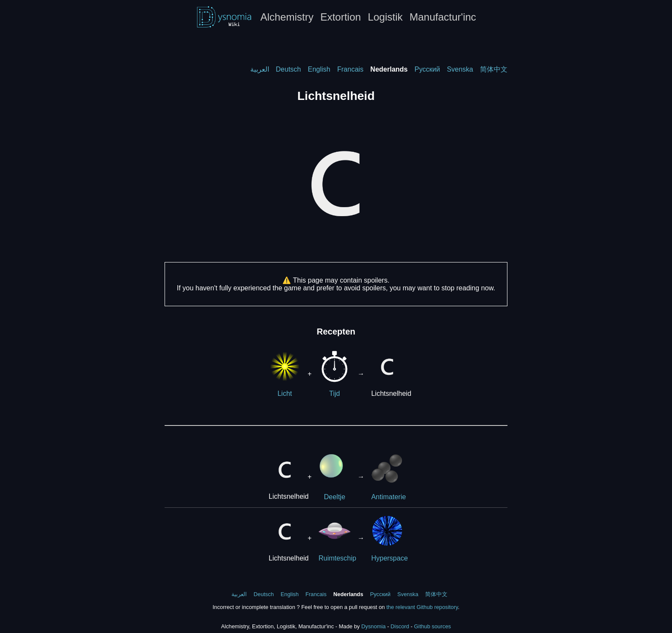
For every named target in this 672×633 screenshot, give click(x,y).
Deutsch (289, 69)
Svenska (460, 69)
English (319, 69)
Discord (400, 626)
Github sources (432, 626)
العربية (260, 69)
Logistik (385, 17)
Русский (427, 69)
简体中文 (494, 69)
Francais (350, 69)
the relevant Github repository (422, 607)
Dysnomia (373, 626)
